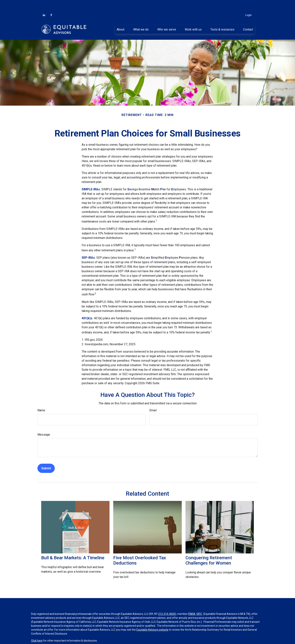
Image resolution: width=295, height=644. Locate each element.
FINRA (192, 603)
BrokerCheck (114, 638)
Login (249, 4)
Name (41, 399)
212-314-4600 (167, 603)
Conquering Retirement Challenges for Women (209, 549)
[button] (121, 18)
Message (44, 423)
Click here (37, 629)
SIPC (199, 603)
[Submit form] (46, 457)
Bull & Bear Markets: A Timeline (73, 546)
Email (153, 399)
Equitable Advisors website (152, 618)
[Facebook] (51, 4)
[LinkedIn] (44, 4)
